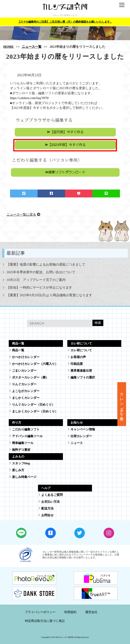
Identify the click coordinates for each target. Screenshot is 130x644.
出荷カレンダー (81, 436)
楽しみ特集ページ (24, 477)
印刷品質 (77, 364)
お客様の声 (78, 357)
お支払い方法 (50, 502)
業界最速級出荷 (81, 371)
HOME (9, 47)
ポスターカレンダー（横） (30, 377)
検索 (98, 323)
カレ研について (81, 350)
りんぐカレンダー (24, 384)
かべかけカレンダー (26, 357)
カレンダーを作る (122, 404)
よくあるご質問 (52, 495)
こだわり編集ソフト (26, 429)
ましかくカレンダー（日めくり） (35, 411)
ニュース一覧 (32, 47)
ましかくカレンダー (26, 398)
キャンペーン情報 (83, 429)
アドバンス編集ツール (27, 436)
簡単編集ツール (23, 443)
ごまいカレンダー (24, 371)
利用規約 (70, 612)
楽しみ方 (18, 470)
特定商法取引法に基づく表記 (45, 621)
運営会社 (91, 612)
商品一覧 (18, 350)
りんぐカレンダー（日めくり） (33, 405)
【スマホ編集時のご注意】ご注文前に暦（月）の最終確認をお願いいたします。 (65, 22)
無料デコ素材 (21, 450)
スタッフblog (21, 463)
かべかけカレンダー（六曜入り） (35, 364)
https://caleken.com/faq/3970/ (30, 98)
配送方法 (47, 508)
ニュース (77, 443)
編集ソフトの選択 (83, 377)
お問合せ (47, 515)
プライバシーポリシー (40, 612)
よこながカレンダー (26, 391)
